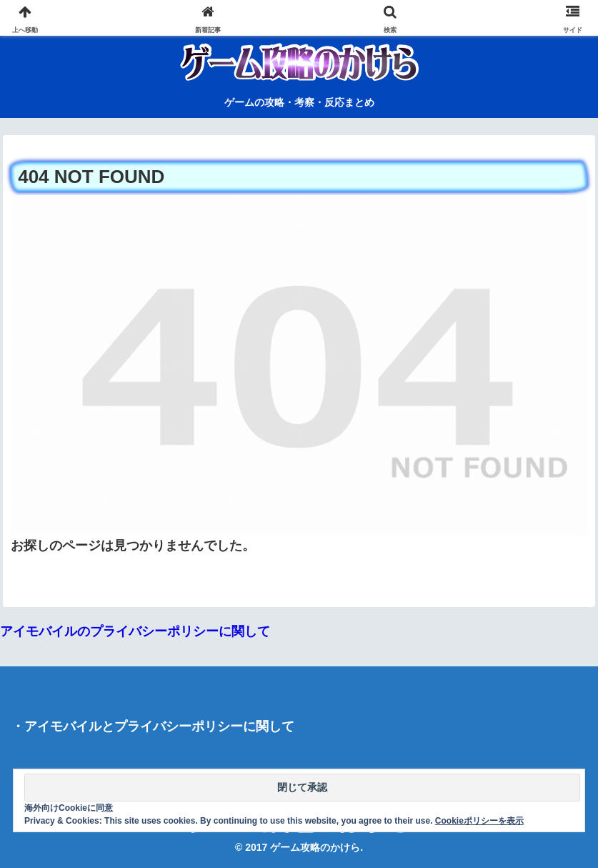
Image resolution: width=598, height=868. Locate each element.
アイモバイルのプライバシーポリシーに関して (135, 631)
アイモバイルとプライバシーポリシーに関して (159, 726)
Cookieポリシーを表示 (479, 821)
